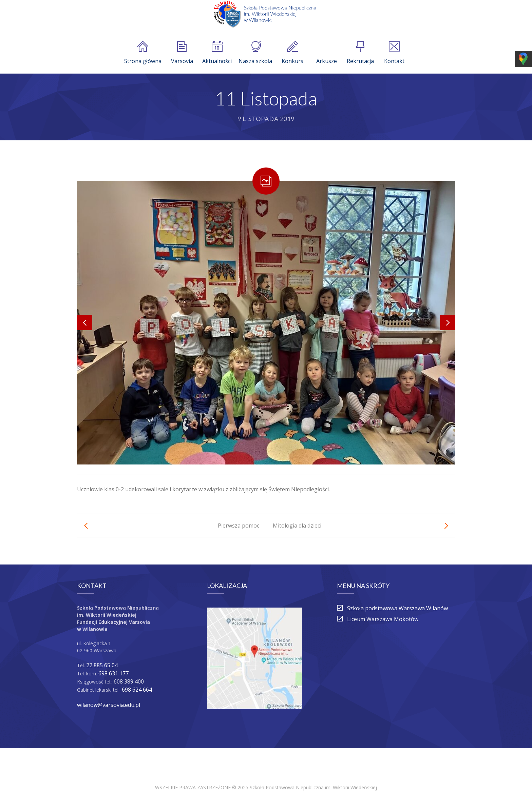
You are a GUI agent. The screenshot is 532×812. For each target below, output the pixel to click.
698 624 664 (137, 690)
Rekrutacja (360, 53)
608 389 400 (129, 681)
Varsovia (182, 53)
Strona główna (143, 53)
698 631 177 (113, 673)
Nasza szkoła (255, 53)
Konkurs (292, 53)
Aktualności (217, 53)
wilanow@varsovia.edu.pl (109, 705)
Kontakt (394, 53)
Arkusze (327, 53)
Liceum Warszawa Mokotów (383, 619)
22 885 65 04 (102, 665)
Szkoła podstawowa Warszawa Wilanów (397, 608)
